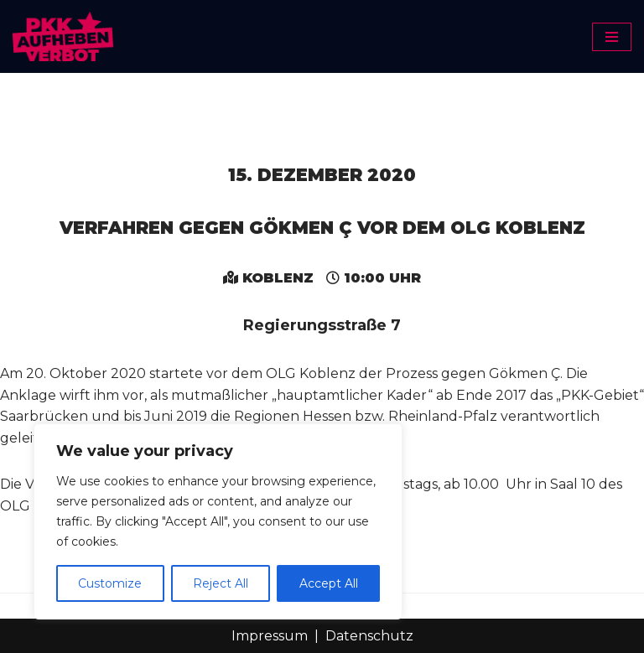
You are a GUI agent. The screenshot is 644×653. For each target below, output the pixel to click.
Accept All (329, 583)
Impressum (270, 636)
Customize (110, 583)
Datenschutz (369, 636)
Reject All (221, 583)
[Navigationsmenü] (612, 37)
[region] (218, 521)
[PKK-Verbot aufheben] (63, 36)
